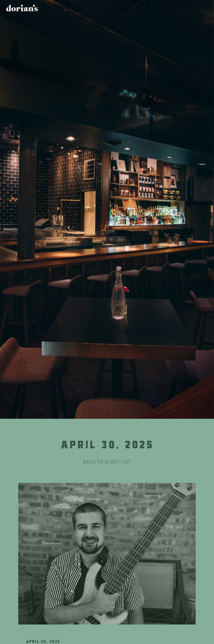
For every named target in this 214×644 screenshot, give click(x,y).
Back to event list (107, 462)
